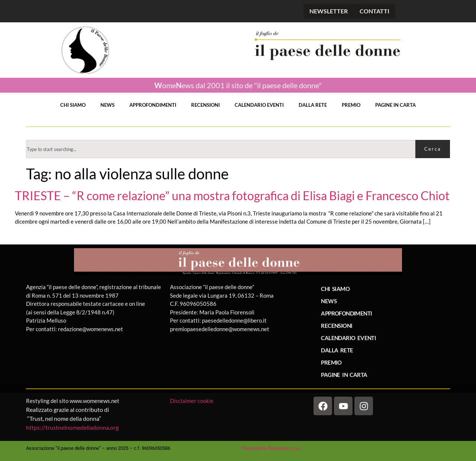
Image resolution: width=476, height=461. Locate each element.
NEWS (107, 105)
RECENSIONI (205, 105)
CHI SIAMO (73, 105)
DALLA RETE (313, 105)
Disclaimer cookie (192, 401)
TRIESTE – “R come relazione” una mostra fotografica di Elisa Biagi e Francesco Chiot (232, 196)
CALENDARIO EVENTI (259, 105)
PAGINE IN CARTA (395, 105)
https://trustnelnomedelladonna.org (72, 427)
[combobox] (221, 149)
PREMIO (351, 105)
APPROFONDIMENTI (153, 105)
